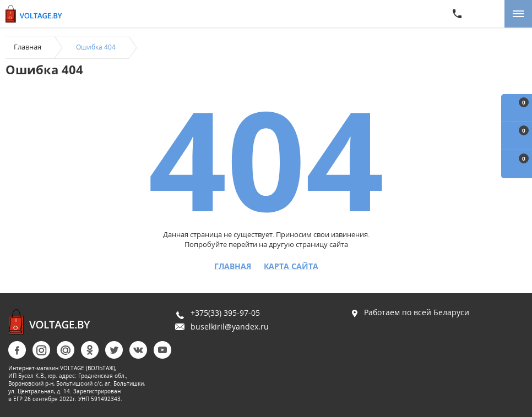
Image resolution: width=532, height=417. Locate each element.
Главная (28, 47)
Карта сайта (291, 266)
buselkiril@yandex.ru (230, 327)
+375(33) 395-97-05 (225, 313)
